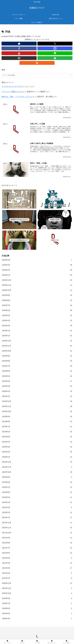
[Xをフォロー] (55, 44)
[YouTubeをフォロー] (19, 53)
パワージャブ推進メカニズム (13, 92)
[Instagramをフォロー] (55, 48)
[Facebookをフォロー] (19, 48)
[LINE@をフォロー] (55, 53)
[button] (70, 75)
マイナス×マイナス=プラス (12, 86)
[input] (37, 75)
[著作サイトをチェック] (19, 44)
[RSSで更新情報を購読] (37, 63)
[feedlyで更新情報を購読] (55, 58)
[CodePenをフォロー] (19, 58)
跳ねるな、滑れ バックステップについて (18, 97)
